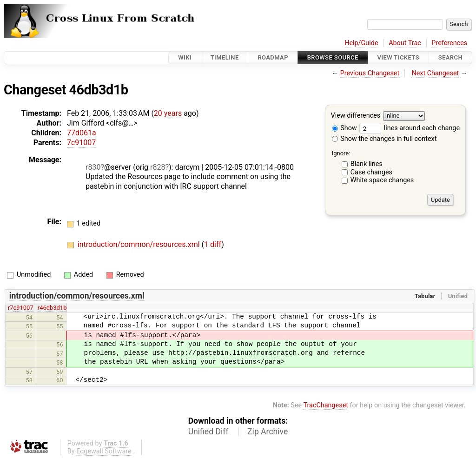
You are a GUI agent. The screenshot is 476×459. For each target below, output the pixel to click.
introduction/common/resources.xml (140, 244)
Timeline (225, 57)
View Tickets (398, 57)
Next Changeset (435, 73)
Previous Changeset (370, 73)
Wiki (185, 57)
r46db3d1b (52, 308)
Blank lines (367, 164)
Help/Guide (361, 43)
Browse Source (333, 57)
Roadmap (273, 57)
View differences (356, 116)
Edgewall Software (104, 451)
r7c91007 (21, 308)
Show (344, 128)
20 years (168, 113)
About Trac (405, 43)
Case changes (371, 172)
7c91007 (81, 143)
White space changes (382, 180)
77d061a (82, 133)
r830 (93, 167)
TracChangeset (326, 405)
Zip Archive (268, 432)
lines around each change (410, 128)
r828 (158, 167)
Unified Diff (208, 432)
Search (450, 57)
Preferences (449, 43)
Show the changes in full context (384, 139)
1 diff (213, 244)
